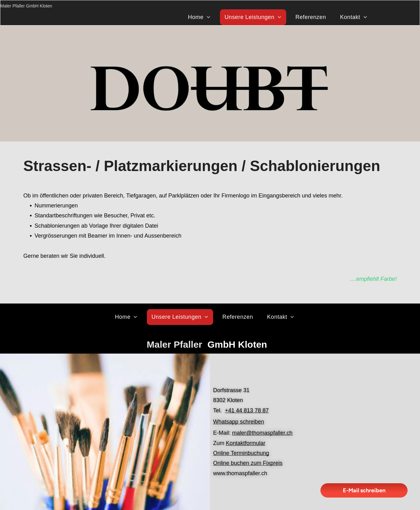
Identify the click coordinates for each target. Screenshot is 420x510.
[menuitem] (202, 17)
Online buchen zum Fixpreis (248, 463)
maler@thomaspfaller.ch (262, 433)
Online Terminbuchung (241, 453)
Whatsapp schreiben (239, 422)
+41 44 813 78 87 (247, 410)
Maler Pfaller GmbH (19, 6)
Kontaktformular (246, 443)
